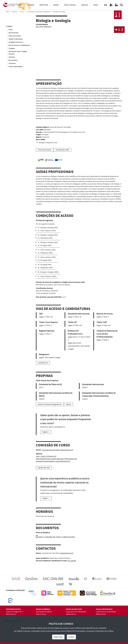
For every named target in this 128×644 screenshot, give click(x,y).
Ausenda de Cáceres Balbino (45, 461)
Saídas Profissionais (16, 39)
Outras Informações (16, 67)
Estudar (15, 12)
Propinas (12, 48)
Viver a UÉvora (70, 5)
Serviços (84, 5)
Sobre (20, 5)
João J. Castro (41, 456)
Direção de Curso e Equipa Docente (18, 53)
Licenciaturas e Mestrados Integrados (39, 12)
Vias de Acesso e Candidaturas (19, 45)
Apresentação (13, 33)
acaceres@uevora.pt (63, 461)
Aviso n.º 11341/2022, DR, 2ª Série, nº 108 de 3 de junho (55, 537)
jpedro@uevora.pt (66, 450)
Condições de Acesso (16, 42)
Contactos (12, 64)
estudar (31, 5)
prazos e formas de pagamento (50, 404)
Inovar (56, 5)
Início (8, 12)
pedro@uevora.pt (71, 459)
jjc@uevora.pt (51, 456)
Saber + (46, 432)
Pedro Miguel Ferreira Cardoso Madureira (50, 459)
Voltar (9, 26)
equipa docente (44, 468)
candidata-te (43, 363)
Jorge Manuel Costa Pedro (51, 450)
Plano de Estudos (15, 36)
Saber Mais (58, 637)
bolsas (68, 404)
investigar (44, 5)
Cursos (22, 12)
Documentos (13, 60)
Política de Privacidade (75, 631)
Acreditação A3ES (62, 150)
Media (96, 5)
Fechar (71, 637)
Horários (12, 57)
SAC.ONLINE (72, 561)
